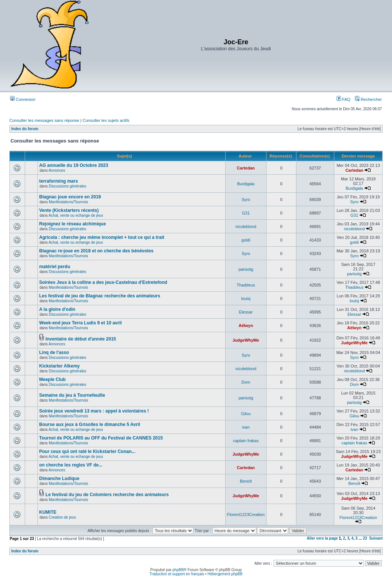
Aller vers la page (323, 538)
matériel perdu (55, 267)
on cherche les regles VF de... (71, 465)
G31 (246, 213)
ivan (246, 427)
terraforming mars (59, 181)
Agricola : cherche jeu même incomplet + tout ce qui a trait (102, 237)
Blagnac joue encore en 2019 (70, 197)
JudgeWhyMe (246, 340)
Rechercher (368, 99)
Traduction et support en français (177, 574)
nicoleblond (246, 226)
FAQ (343, 99)
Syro (246, 199)
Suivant (376, 538)
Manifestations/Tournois (68, 202)
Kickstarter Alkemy (60, 366)
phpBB (178, 570)
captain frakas (246, 441)
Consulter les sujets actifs (106, 120)
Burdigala (246, 184)
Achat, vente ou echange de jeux (76, 215)
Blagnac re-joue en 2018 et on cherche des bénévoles (97, 251)
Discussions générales (67, 186)
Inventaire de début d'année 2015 (81, 339)
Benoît (246, 481)
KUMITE (48, 512)
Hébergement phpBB (225, 574)
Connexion (23, 99)
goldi (246, 240)
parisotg (246, 269)
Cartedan (246, 168)
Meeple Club (53, 379)
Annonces (57, 170)
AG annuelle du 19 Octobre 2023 (74, 165)
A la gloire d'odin (57, 309)
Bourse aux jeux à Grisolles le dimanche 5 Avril (90, 424)
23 (365, 538)
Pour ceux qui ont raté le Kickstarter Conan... (88, 451)
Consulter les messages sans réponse (44, 120)
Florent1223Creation (246, 514)
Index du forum (25, 129)
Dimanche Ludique (59, 478)
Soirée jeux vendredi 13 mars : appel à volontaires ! (94, 411)
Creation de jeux (62, 517)
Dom (246, 382)
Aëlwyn (246, 325)
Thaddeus (246, 285)
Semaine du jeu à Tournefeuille (72, 395)
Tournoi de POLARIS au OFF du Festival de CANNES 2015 (101, 438)
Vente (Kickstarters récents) (69, 210)
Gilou (246, 414)
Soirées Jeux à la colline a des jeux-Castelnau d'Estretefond (103, 282)
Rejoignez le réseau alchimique (73, 224)
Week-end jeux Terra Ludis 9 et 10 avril (81, 323)
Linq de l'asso (54, 352)
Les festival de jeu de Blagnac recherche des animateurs (100, 296)
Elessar (246, 312)
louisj (246, 298)
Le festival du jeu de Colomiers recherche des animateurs (107, 495)
